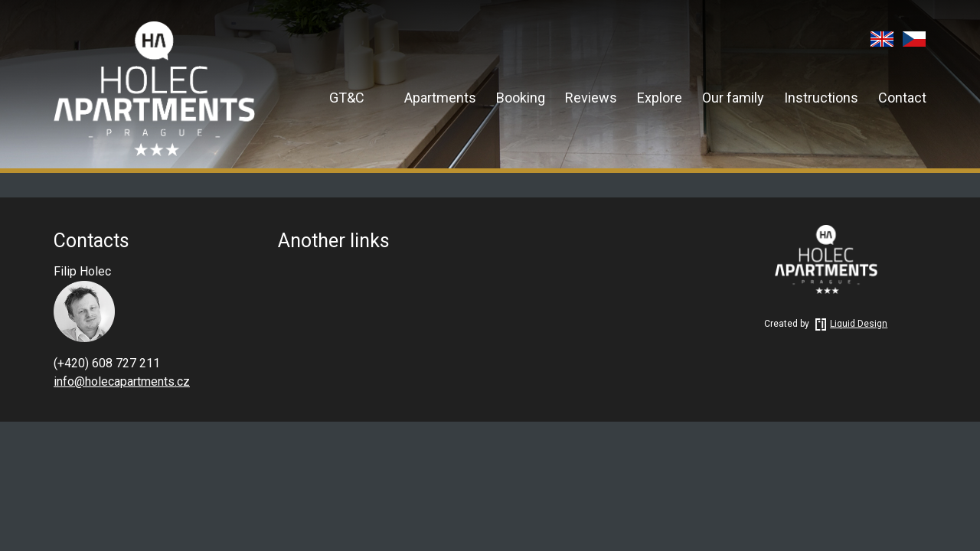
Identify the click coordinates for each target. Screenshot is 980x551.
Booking (521, 98)
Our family (733, 98)
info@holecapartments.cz (122, 381)
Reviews (591, 98)
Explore (660, 98)
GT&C (347, 98)
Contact (902, 98)
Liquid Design (849, 324)
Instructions (821, 98)
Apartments (440, 98)
